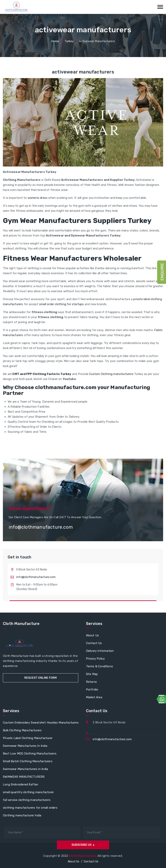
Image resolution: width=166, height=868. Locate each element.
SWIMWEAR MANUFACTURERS (24, 777)
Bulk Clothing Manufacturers (22, 730)
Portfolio (92, 690)
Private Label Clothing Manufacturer (28, 738)
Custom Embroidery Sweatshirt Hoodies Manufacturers (41, 723)
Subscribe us (83, 845)
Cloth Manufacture (83, 856)
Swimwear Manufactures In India (25, 746)
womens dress (37, 198)
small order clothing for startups (62, 304)
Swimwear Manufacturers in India (25, 769)
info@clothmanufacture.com (36, 577)
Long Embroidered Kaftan (21, 784)
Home (55, 41)
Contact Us (94, 643)
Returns (91, 682)
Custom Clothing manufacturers (111, 374)
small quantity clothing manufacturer (28, 792)
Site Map (92, 674)
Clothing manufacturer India (22, 815)
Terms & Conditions (100, 666)
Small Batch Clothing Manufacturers (28, 761)
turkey (69, 41)
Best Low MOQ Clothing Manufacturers (30, 754)
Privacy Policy (95, 659)
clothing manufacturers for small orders (30, 808)
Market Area (94, 697)
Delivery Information (100, 651)
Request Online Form (41, 678)
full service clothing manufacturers (27, 800)
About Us (93, 635)
